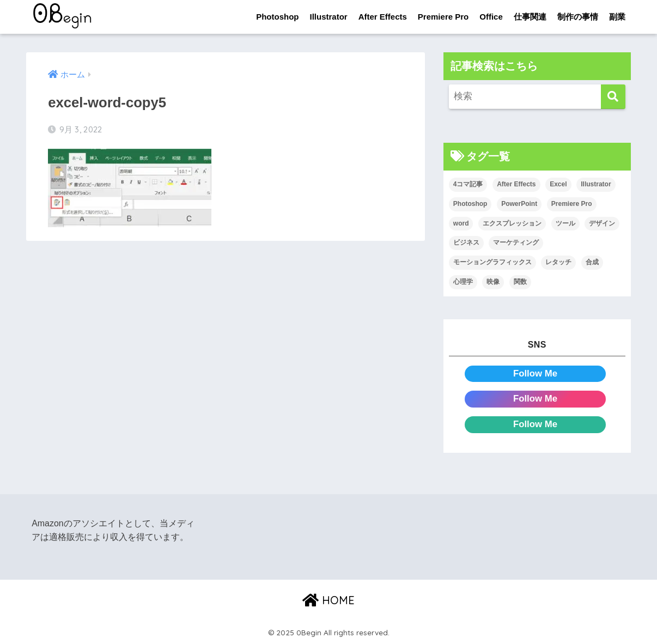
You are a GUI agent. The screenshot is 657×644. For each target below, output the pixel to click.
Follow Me (535, 373)
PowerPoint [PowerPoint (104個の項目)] (519, 204)
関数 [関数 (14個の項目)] (520, 282)
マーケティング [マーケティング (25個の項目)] (516, 242)
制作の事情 (578, 17)
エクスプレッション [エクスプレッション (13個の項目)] (512, 223)
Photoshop (277, 17)
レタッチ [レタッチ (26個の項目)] (558, 262)
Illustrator (328, 17)
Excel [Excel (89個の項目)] (558, 184)
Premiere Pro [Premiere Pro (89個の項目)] (572, 204)
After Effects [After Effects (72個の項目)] (516, 184)
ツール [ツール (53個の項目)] (565, 223)
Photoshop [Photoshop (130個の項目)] (470, 204)
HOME (328, 600)
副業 (617, 17)
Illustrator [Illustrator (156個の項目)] (596, 184)
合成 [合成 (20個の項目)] (592, 262)
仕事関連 (530, 17)
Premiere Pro (443, 17)
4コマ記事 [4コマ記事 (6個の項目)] (468, 184)
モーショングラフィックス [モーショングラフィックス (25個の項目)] (492, 262)
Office (491, 17)
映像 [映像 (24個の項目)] (493, 282)
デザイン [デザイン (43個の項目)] (602, 223)
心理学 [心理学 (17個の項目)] (463, 282)
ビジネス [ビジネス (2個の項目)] (466, 242)
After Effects (383, 17)
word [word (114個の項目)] (461, 223)
